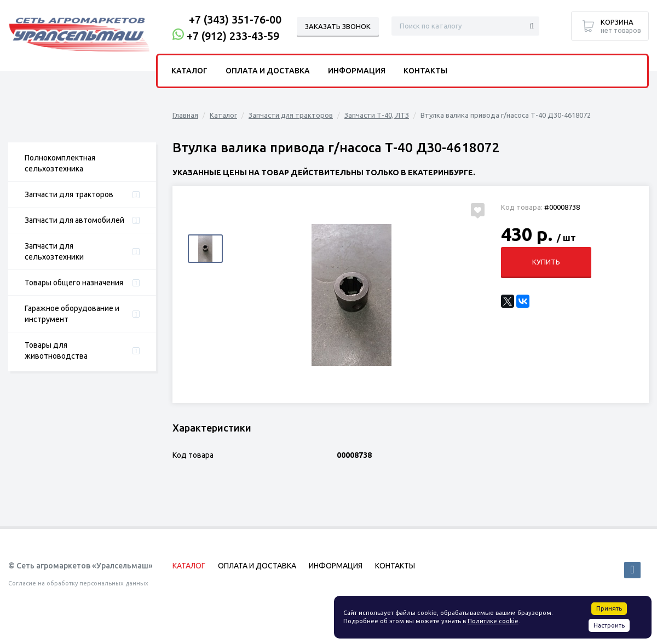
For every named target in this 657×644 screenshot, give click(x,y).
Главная (185, 115)
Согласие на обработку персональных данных (78, 583)
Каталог (223, 115)
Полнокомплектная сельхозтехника (60, 163)
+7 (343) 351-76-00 (235, 19)
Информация (357, 71)
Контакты (425, 71)
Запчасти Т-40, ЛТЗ (377, 115)
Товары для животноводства (56, 350)
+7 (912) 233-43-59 (233, 36)
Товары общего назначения (74, 283)
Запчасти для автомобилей (74, 220)
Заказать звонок (338, 26)
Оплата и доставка (268, 71)
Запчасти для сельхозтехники (54, 251)
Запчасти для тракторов (69, 194)
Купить (546, 262)
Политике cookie (493, 621)
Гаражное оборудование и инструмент (72, 314)
